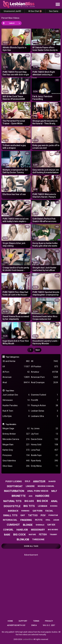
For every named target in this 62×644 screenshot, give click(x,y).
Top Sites (10, 391)
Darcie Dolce (44, 439)
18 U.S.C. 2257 (49, 625)
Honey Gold (44, 445)
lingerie (30, 486)
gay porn (37, 511)
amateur (39, 481)
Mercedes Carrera (16, 439)
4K (44, 361)
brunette (19, 496)
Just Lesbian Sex (16, 395)
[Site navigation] (58, 4)
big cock (19, 534)
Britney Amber (16, 434)
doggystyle (12, 506)
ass (30, 496)
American (16, 377)
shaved (52, 481)
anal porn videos (38, 491)
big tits (29, 506)
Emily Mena (44, 466)
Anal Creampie (44, 383)
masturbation (14, 491)
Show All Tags (31, 546)
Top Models (11, 424)
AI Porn (16, 372)
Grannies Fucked (44, 395)
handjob (22, 530)
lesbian (43, 506)
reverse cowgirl (46, 486)
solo (27, 481)
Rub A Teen (16, 411)
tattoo (33, 515)
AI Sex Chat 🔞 (35, 11)
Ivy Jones (44, 429)
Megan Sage (16, 429)
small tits (10, 515)
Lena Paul (44, 450)
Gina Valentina (16, 461)
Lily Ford (44, 434)
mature (32, 535)
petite (39, 520)
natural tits (12, 501)
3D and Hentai (16, 361)
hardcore (42, 496)
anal (54, 501)
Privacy (49, 621)
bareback (13, 511)
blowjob (23, 539)
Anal (16, 383)
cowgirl (8, 530)
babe (7, 535)
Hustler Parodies (16, 406)
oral (48, 520)
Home (10, 621)
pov (43, 515)
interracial (10, 520)
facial (49, 511)
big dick (42, 501)
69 (16, 367)
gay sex (51, 525)
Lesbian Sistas (44, 411)
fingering (26, 520)
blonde (28, 525)
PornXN (44, 400)
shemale (40, 525)
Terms (36, 621)
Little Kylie (16, 416)
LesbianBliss (28, 639)
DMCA (34, 625)
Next (38, 350)
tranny (53, 535)
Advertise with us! (16, 625)
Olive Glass (16, 466)
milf (54, 491)
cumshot (13, 525)
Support (23, 621)
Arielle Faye (44, 455)
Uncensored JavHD (12, 11)
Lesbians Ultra (44, 416)
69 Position (44, 367)
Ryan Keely (44, 461)
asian (56, 520)
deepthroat (15, 486)
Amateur (44, 372)
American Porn (44, 377)
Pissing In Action (44, 406)
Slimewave (16, 400)
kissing (54, 506)
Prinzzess (16, 455)
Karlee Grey (16, 450)
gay (23, 515)
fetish (43, 534)
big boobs (53, 530)
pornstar (53, 515)
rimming (25, 511)
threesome (38, 539)
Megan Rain (16, 445)
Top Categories (12, 357)
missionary (38, 530)
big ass (29, 501)
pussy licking (14, 481)
